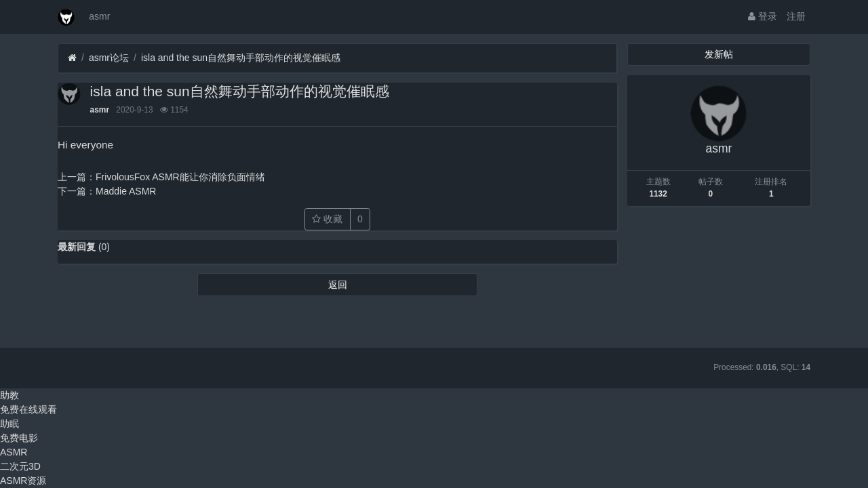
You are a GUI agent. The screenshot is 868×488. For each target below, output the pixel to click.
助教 (9, 395)
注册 (796, 16)
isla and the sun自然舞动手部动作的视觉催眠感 (241, 58)
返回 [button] (338, 285)
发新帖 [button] (719, 54)
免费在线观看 (28, 409)
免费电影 (19, 438)
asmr (99, 16)
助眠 (9, 424)
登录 (763, 16)
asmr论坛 (109, 58)
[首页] (72, 58)
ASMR (14, 452)
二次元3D (20, 466)
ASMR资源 (23, 481)
